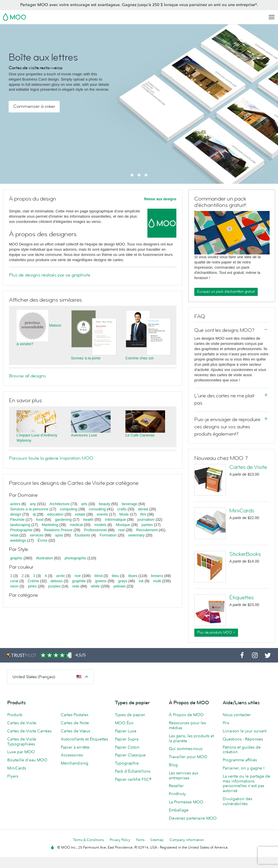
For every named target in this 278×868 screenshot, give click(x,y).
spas (59, 535)
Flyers (13, 776)
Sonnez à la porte (86, 358)
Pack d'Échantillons (133, 771)
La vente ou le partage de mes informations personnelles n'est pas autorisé (246, 783)
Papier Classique (130, 755)
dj (34, 514)
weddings (18, 540)
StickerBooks (245, 554)
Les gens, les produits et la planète (191, 738)
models (100, 525)
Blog (173, 765)
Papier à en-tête (75, 747)
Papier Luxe (126, 731)
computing (69, 509)
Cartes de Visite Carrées (29, 731)
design (16, 514)
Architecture (60, 504)
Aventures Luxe (84, 435)
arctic (61, 576)
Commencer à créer (34, 106)
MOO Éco (124, 723)
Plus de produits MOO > (216, 632)
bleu (115, 576)
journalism (146, 519)
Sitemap (157, 840)
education (55, 514)
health (88, 519)
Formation (108, 535)
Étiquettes (242, 598)
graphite (79, 581)
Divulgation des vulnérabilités (237, 801)
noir (78, 576)
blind (98, 576)
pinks (32, 586)
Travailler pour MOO (188, 757)
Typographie (127, 763)
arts (84, 504)
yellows (119, 586)
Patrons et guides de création (242, 750)
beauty (104, 504)
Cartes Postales (75, 715)
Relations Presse (58, 530)
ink (141, 581)
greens (101, 581)
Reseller (176, 786)
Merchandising (75, 763)
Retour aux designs (160, 199)
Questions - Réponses (243, 739)
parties (147, 525)
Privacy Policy (120, 840)
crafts (122, 509)
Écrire (43, 540)
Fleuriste (17, 519)
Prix (226, 723)
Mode (124, 514)
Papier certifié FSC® (133, 779)
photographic (75, 558)
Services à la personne (29, 509)
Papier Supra (127, 739)
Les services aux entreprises (184, 775)
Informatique (115, 519)
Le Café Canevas (140, 435)
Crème (33, 581)
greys (123, 581)
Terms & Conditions (88, 840)
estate (80, 514)
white (95, 586)
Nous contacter (237, 715)
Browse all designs (27, 376)
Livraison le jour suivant (245, 731)
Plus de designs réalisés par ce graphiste (50, 275)
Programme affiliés (240, 760)
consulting (97, 509)
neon (14, 586)
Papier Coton (127, 747)
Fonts (140, 840)
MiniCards (242, 511)
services (37, 535)
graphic (16, 558)
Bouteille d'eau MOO (27, 760)
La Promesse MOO (186, 802)
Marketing (50, 525)
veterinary (137, 535)
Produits (15, 715)
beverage (129, 504)
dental (143, 509)
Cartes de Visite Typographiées (22, 741)
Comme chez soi (139, 358)
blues (133, 576)
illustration (45, 558)
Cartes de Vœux (76, 731)
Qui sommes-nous (186, 749)
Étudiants (83, 535)
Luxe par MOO (21, 752)
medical (76, 525)
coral (14, 581)
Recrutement (147, 530)
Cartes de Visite (248, 467)
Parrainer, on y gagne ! (244, 768)
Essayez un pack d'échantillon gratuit (226, 292)
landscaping (20, 525)
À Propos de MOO (186, 715)
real (122, 530)
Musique (124, 525)
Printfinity (177, 794)
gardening (63, 519)
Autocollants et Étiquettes (84, 739)
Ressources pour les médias (187, 725)
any (33, 504)
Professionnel (95, 530)
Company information (187, 840)
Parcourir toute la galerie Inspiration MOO (51, 458)
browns (157, 576)
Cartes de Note (75, 723)
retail (14, 535)
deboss (56, 581)
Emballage (179, 810)
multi (157, 581)
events (102, 514)
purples (55, 586)
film (143, 514)
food (40, 519)
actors (15, 504)
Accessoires (72, 755)
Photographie (21, 530)
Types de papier (130, 715)
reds (76, 586)
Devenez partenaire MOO (193, 818)
